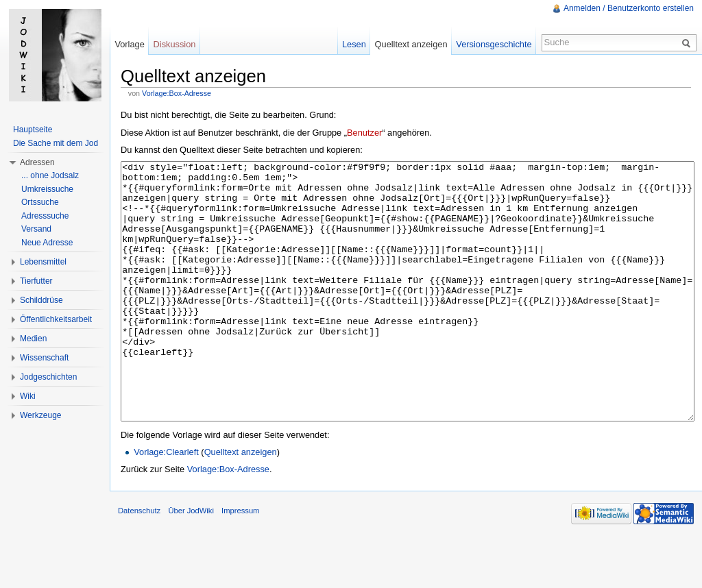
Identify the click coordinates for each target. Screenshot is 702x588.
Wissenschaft (44, 358)
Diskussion (175, 44)
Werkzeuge (40, 415)
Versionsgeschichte (494, 44)
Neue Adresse (47, 243)
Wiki (28, 396)
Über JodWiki (191, 562)
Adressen (37, 162)
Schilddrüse (41, 300)
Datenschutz (139, 562)
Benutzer (364, 133)
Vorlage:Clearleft (166, 503)
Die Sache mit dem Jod (56, 143)
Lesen (354, 44)
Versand (36, 229)
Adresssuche (45, 216)
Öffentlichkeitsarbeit (56, 319)
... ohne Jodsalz (50, 175)
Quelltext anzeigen (241, 503)
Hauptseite (33, 130)
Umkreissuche (47, 189)
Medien (33, 339)
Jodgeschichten (48, 377)
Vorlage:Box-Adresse (177, 93)
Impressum (240, 562)
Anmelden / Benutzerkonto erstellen (629, 8)
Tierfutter (36, 281)
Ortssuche (40, 202)
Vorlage (129, 44)
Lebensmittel (43, 262)
